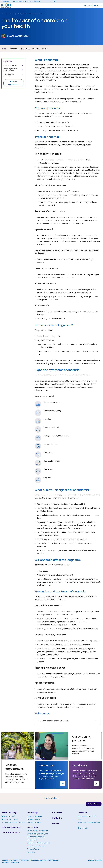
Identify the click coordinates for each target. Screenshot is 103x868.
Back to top (93, 804)
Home (3, 14)
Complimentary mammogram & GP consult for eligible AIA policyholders (38, 837)
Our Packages (33, 813)
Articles (11, 14)
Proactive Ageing (33, 849)
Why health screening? (10, 819)
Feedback (5, 862)
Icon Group (97, 860)
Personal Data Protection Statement (15, 860)
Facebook (82, 828)
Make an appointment (13, 83)
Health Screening (9, 813)
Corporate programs (34, 819)
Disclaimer (15, 862)
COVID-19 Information (11, 833)
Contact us (82, 813)
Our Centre (57, 818)
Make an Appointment (11, 827)
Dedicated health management (38, 843)
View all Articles (52, 798)
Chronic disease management (38, 831)
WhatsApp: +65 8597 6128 (87, 816)
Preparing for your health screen (13, 70)
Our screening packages (13, 75)
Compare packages (34, 822)
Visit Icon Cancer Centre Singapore (23, 1)
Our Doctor (57, 813)
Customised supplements (36, 846)
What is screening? (13, 65)
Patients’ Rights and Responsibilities (45, 860)
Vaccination (31, 852)
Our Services (32, 827)
